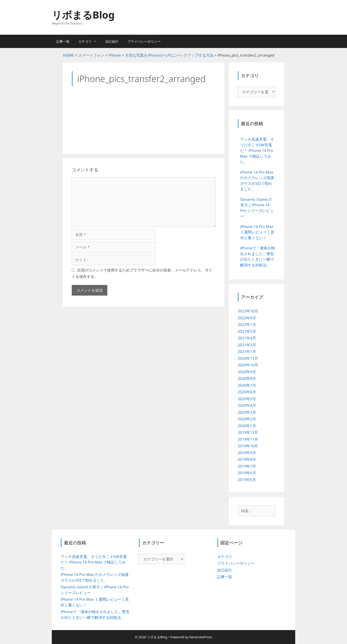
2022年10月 (248, 311)
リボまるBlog (83, 15)
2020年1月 (247, 426)
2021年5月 (247, 331)
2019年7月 (247, 466)
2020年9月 (247, 372)
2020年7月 (247, 385)
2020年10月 (248, 365)
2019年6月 (247, 473)
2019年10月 (248, 446)
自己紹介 (112, 41)
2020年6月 (247, 392)
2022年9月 (247, 318)
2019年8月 (247, 459)
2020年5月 (247, 399)
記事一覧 (63, 41)
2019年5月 (247, 480)
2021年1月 (247, 351)
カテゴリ (90, 41)
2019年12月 (248, 432)
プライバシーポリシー (144, 41)
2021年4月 (247, 338)
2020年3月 (247, 412)
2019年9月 (247, 453)
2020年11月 (248, 358)
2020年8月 (247, 378)
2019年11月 (248, 439)
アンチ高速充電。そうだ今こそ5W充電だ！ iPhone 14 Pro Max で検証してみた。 (94, 562)
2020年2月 (247, 419)
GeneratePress (201, 637)
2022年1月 (247, 324)
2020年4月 (247, 405)
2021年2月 (247, 345)
